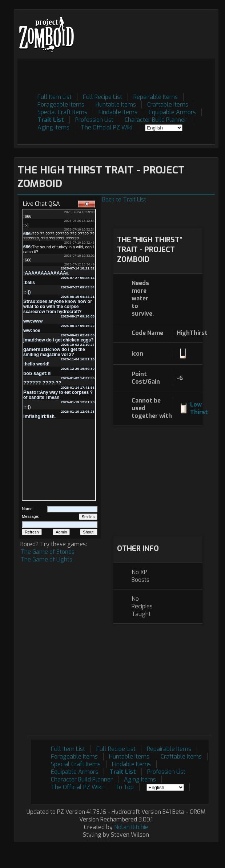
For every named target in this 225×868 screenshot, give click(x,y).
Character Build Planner (156, 120)
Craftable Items (168, 105)
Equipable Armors (172, 112)
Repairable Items (156, 97)
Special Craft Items (62, 112)
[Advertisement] (122, 134)
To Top (124, 787)
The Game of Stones (47, 552)
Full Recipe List (103, 97)
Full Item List (55, 97)
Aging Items (53, 127)
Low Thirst (199, 408)
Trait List (51, 120)
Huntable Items (116, 105)
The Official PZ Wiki (107, 127)
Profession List (94, 120)
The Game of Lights (46, 559)
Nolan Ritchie (131, 827)
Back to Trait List (124, 199)
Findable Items (118, 112)
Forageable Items (61, 105)
